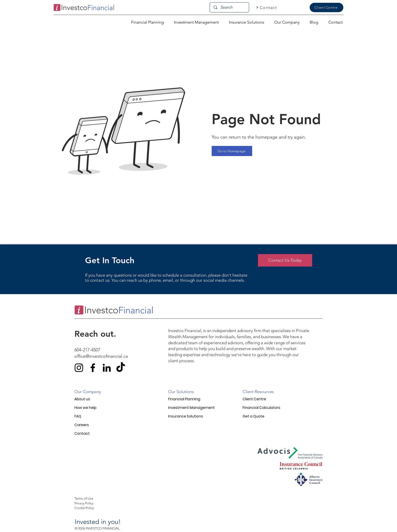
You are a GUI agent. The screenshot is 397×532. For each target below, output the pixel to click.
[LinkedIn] (107, 368)
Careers (82, 425)
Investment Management (191, 408)
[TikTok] (121, 368)
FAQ (78, 416)
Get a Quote (253, 416)
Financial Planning (184, 399)
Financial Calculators (261, 408)
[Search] (229, 7)
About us (82, 399)
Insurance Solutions (186, 416)
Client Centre (254, 399)
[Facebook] (93, 368)
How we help (85, 408)
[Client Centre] (326, 7)
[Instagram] (79, 368)
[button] (287, 22)
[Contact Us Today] (285, 260)
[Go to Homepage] (232, 151)
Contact (82, 433)
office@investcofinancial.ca (101, 356)
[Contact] (266, 7)
